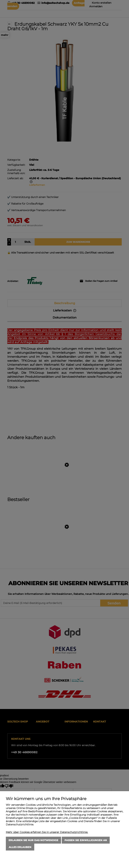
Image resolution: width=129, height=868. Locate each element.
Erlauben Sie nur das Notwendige (33, 840)
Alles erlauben (20, 847)
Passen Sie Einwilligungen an (86, 840)
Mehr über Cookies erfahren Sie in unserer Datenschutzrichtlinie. (47, 832)
